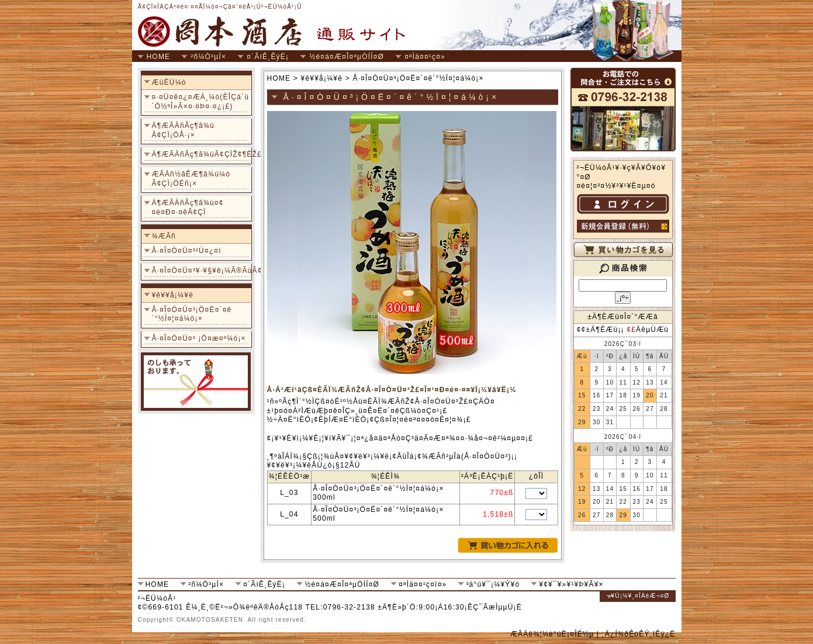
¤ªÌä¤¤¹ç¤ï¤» (423, 584)
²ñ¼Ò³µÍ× (208, 57)
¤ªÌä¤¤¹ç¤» (425, 57)
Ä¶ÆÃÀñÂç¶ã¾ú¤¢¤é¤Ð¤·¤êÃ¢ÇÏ (188, 207)
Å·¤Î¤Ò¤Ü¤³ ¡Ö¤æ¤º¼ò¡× (199, 338)
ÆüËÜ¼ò (169, 82)
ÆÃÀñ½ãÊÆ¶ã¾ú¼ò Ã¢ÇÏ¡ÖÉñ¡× (191, 179)
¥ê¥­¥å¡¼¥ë (173, 295)
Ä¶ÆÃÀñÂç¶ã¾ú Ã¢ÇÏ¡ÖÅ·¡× (183, 130)
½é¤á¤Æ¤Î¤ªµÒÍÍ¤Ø (347, 57)
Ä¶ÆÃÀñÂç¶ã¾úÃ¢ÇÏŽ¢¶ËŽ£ (201, 154)
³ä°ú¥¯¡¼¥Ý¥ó (493, 584)
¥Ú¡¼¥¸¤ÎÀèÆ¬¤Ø (641, 596)
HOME (159, 57)
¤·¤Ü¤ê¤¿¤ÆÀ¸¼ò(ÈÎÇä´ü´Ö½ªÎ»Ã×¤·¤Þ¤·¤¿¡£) (201, 102)
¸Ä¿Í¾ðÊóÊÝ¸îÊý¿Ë (639, 634)
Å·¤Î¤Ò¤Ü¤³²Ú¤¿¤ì (187, 251)
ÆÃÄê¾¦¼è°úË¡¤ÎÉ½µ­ (552, 634)
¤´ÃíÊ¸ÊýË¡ (268, 57)
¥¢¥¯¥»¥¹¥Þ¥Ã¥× (571, 584)
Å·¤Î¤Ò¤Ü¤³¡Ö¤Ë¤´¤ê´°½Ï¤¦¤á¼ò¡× (192, 314)
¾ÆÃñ (164, 236)
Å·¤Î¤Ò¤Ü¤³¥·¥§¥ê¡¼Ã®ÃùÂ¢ (201, 271)
